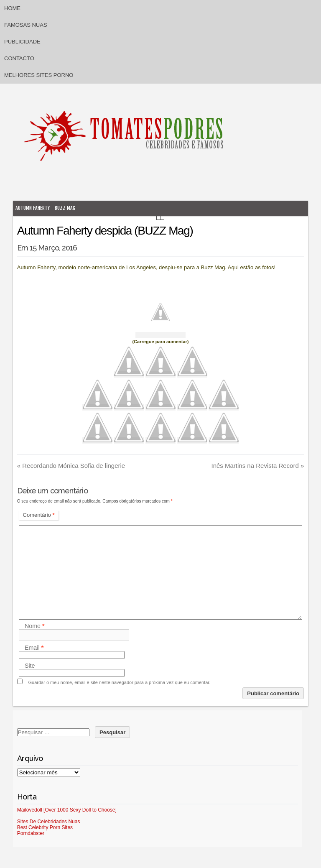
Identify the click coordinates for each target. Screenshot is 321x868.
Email (34, 648)
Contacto (19, 58)
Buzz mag (65, 208)
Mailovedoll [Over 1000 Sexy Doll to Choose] (67, 810)
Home (12, 8)
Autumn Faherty (33, 208)
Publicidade (22, 42)
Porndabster (31, 833)
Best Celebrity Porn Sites (45, 827)
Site (30, 666)
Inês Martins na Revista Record (258, 466)
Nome (35, 626)
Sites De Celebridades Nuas (49, 822)
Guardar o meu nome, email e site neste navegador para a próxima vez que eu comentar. (120, 682)
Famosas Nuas (26, 25)
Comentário (39, 515)
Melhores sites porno (39, 75)
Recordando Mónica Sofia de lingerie (71, 466)
